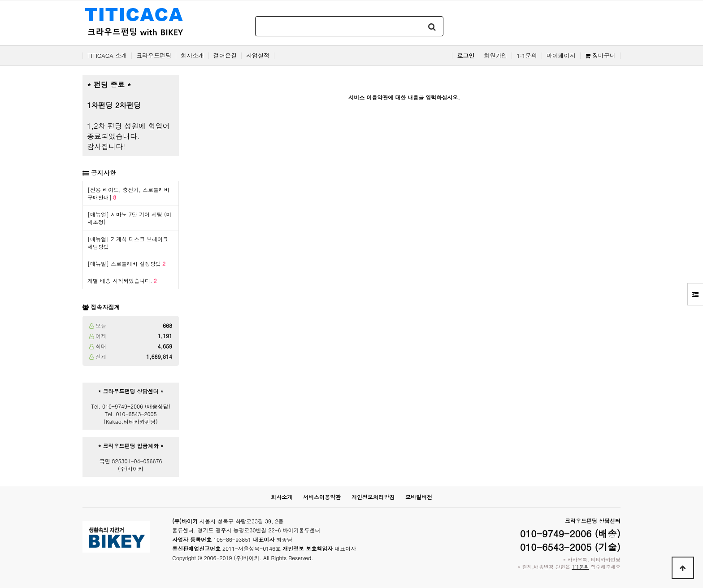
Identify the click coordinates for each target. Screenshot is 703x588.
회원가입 (495, 56)
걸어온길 (225, 56)
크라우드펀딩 (154, 56)
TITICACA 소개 (107, 56)
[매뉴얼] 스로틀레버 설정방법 (126, 264)
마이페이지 (561, 56)
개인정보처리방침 (373, 497)
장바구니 (600, 56)
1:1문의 (527, 56)
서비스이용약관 (322, 497)
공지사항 (104, 173)
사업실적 (258, 56)
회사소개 (192, 56)
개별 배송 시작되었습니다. (122, 281)
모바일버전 (419, 497)
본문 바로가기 (0, 0)
